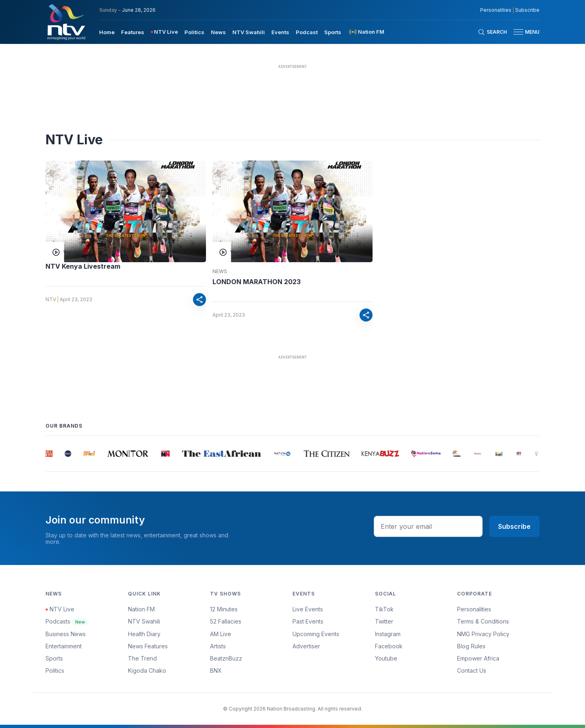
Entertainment (64, 646)
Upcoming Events (316, 634)
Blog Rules (471, 646)
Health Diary (144, 634)
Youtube (386, 658)
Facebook (389, 646)
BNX (216, 670)
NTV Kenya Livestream (83, 266)
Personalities (474, 609)
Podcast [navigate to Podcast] (307, 32)
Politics (55, 670)
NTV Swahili (144, 621)
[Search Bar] (492, 32)
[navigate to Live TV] (164, 32)
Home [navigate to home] (107, 32)
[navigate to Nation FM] (366, 32)
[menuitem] (107, 32)
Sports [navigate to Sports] (333, 32)
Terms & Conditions (483, 621)
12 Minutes (224, 609)
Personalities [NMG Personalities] (496, 10)
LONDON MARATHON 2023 (257, 282)
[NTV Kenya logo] (66, 22)
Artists (218, 646)
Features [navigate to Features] (133, 32)
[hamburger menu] (518, 32)
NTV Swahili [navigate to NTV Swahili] (249, 32)
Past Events (308, 621)
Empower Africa (478, 658)
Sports (54, 658)
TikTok (384, 609)
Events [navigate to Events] (280, 32)
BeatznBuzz (226, 658)
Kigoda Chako (147, 670)
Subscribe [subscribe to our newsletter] (527, 10)
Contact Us (472, 670)
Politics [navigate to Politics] (194, 32)
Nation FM (141, 609)
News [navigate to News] (218, 32)
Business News (66, 634)
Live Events (308, 609)
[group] (50, 454)
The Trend (142, 658)
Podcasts (67, 621)
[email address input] (428, 526)
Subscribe (514, 526)
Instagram (388, 634)
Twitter (384, 621)
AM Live (221, 634)
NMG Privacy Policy (483, 634)
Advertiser (306, 646)
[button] (523, 32)
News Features (148, 646)
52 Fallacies (226, 621)
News (220, 272)
